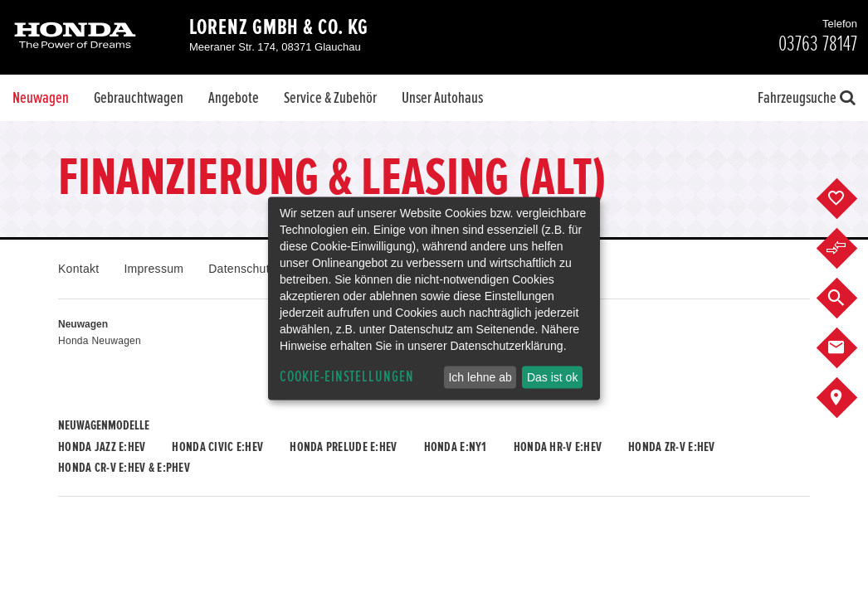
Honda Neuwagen (100, 341)
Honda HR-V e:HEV (558, 447)
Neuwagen (41, 98)
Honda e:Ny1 (456, 447)
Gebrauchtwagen (139, 98)
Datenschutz (242, 269)
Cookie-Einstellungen (347, 377)
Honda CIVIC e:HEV (217, 447)
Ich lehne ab (480, 377)
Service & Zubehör (330, 98)
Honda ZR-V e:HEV (671, 447)
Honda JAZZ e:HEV (102, 447)
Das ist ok (552, 377)
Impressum (154, 269)
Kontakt (78, 269)
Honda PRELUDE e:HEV (343, 447)
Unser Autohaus (442, 98)
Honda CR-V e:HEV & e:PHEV (124, 468)
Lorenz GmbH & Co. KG (279, 27)
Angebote (234, 98)
